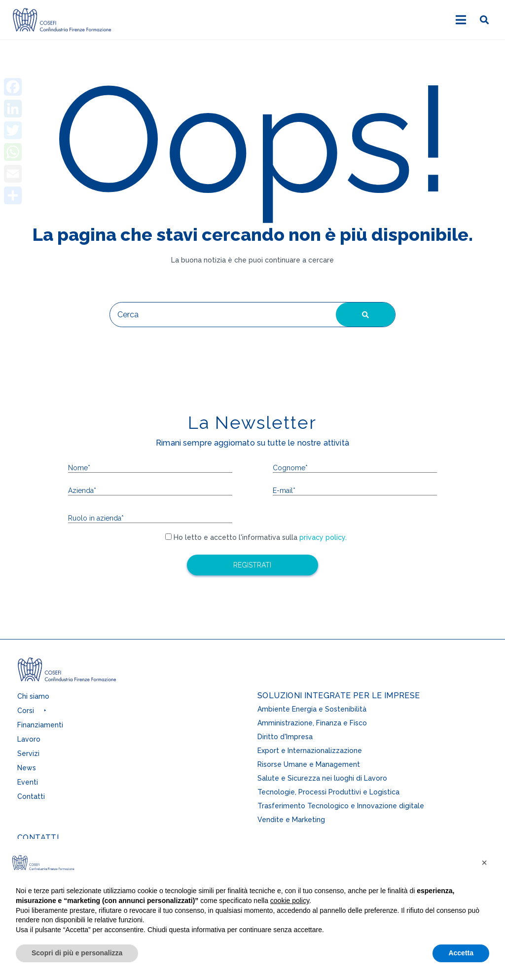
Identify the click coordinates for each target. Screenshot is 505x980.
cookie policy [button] (290, 901)
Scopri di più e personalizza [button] (77, 953)
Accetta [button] (461, 953)
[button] (35, 713)
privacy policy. (322, 537)
